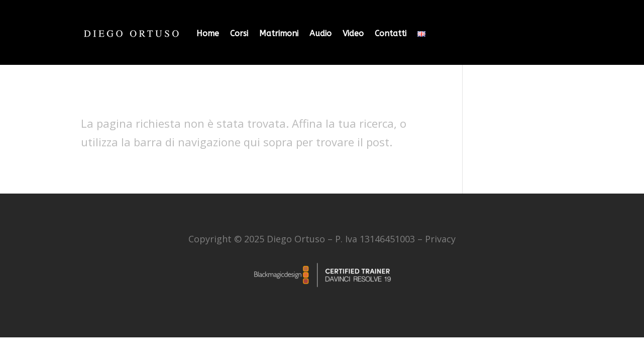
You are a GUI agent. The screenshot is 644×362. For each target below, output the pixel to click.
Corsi (239, 33)
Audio (320, 33)
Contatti (391, 33)
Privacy (440, 239)
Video (353, 33)
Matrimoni (279, 33)
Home (208, 33)
